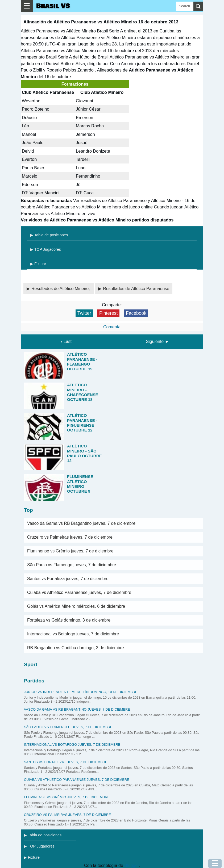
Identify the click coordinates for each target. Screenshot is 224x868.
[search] (198, 6)
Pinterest (108, 313)
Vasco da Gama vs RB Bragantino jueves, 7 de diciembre (81, 523)
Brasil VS (53, 6)
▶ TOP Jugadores (46, 249)
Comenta (112, 327)
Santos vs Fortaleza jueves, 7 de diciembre (68, 579)
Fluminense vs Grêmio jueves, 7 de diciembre (70, 551)
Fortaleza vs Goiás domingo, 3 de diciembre (69, 620)
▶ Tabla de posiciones (49, 235)
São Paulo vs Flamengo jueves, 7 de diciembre (72, 565)
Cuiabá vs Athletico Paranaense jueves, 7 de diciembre (79, 592)
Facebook (136, 313)
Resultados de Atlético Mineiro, (61, 289)
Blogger (131, 865)
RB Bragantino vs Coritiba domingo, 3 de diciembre (76, 648)
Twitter (84, 313)
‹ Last (66, 341)
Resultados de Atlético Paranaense (136, 289)
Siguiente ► (158, 341)
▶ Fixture (38, 264)
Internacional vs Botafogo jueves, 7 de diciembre (73, 634)
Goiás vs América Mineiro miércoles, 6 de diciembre (76, 606)
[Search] (185, 6)
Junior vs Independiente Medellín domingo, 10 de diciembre (81, 692)
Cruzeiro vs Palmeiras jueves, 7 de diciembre (70, 537)
